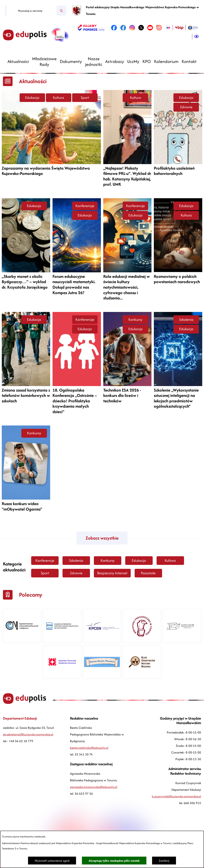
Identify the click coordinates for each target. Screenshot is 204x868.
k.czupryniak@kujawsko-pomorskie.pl (176, 796)
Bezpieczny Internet (112, 573)
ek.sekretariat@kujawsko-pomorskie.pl (28, 734)
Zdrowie (186, 107)
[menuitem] (18, 61)
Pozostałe (148, 573)
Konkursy (135, 319)
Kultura (58, 98)
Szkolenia (186, 319)
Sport (85, 98)
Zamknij (164, 861)
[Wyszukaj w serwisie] (32, 11)
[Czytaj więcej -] (51, 135)
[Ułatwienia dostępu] (197, 37)
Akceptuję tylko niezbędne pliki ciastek (114, 861)
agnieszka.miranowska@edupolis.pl (94, 787)
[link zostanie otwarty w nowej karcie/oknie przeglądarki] (91, 28)
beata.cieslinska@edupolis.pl (89, 748)
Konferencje (85, 206)
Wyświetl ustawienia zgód (52, 861)
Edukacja (32, 98)
